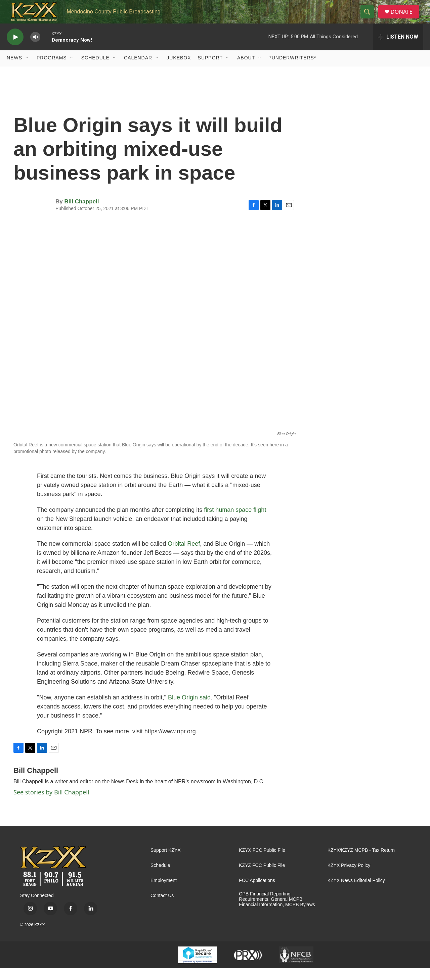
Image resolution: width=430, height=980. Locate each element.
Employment (164, 892)
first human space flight (235, 522)
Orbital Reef (184, 555)
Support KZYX (166, 862)
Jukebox (179, 70)
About (246, 70)
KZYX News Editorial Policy (356, 892)
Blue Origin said (189, 709)
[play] (15, 49)
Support (210, 70)
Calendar (138, 70)
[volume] (35, 49)
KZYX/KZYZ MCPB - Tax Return (361, 862)
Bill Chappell (81, 213)
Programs (52, 70)
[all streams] (398, 49)
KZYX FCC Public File (262, 862)
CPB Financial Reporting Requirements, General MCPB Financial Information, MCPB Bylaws (277, 911)
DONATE (405, 18)
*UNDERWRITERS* (293, 70)
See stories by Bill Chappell (51, 804)
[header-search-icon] (369, 18)
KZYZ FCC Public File (262, 877)
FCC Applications (257, 892)
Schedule (95, 70)
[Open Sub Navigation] (27, 70)
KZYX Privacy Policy (349, 877)
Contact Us (162, 907)
